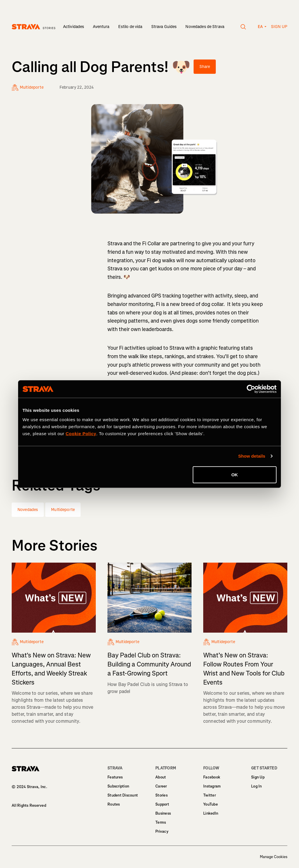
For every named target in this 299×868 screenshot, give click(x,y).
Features (115, 777)
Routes (114, 804)
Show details (252, 456)
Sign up (279, 27)
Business (163, 813)
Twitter (210, 795)
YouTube (211, 804)
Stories (161, 795)
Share (205, 67)
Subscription (118, 786)
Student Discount (123, 795)
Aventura (101, 27)
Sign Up (258, 777)
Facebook (212, 777)
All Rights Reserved (29, 805)
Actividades (74, 27)
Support (162, 804)
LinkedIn (211, 813)
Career (161, 786)
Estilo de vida (130, 27)
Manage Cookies (274, 857)
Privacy (162, 831)
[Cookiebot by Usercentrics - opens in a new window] (251, 389)
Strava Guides (164, 27)
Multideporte (63, 510)
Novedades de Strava (205, 27)
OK (235, 474)
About (161, 777)
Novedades (28, 510)
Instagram (212, 786)
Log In (257, 786)
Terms (161, 822)
